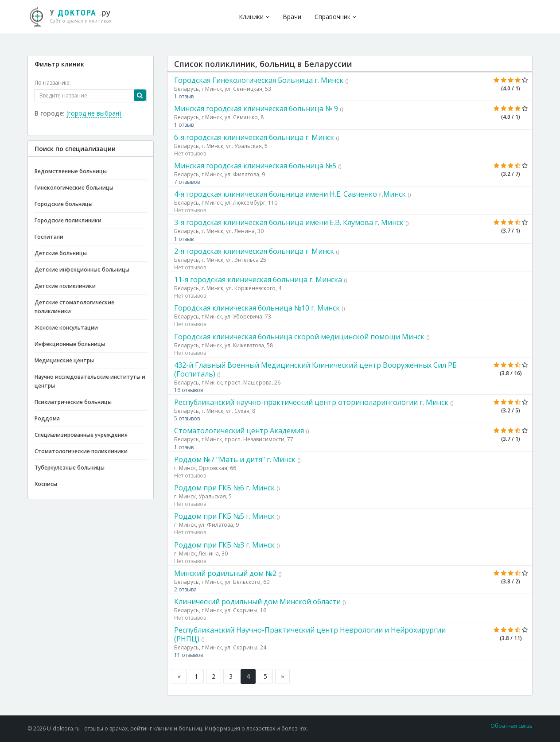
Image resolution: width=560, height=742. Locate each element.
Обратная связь (511, 726)
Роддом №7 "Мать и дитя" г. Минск (235, 459)
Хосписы (46, 484)
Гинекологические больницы (74, 188)
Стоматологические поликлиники (81, 451)
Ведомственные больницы (71, 171)
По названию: (53, 83)
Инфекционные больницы (70, 344)
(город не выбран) (94, 113)
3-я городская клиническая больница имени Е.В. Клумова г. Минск (289, 222)
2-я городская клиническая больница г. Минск (254, 251)
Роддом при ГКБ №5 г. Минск (224, 516)
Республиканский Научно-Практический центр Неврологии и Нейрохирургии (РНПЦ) (310, 634)
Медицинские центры (64, 360)
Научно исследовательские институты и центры (90, 381)
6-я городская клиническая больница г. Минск (254, 137)
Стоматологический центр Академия (239, 431)
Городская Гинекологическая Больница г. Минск (259, 80)
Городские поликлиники (68, 220)
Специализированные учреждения (81, 435)
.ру (74, 16)
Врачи (292, 17)
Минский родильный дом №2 (225, 573)
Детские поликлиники (65, 286)
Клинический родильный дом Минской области (257, 602)
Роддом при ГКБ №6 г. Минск (224, 488)
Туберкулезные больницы (70, 468)
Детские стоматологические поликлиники (74, 307)
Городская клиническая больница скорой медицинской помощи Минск (299, 337)
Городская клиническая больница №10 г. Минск (257, 308)
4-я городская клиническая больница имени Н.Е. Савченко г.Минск (290, 194)
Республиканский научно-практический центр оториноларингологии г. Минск (311, 402)
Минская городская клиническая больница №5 (255, 166)
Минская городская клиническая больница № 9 (256, 109)
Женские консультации (66, 328)
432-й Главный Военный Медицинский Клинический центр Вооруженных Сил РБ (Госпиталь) (315, 369)
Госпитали (49, 237)
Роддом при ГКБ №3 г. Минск (224, 545)
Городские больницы (64, 204)
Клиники (254, 17)
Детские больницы (61, 253)
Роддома (47, 418)
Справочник (335, 17)
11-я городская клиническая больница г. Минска (258, 280)
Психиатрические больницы (73, 402)
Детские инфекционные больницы (82, 270)
